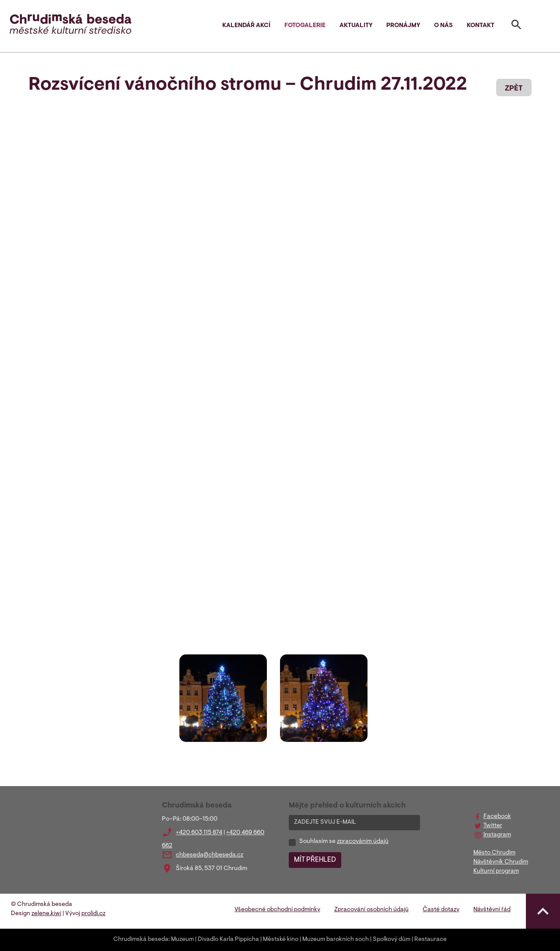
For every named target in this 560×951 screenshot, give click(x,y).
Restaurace (430, 940)
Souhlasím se (344, 842)
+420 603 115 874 (199, 833)
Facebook (497, 817)
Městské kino (281, 940)
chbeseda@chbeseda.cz (210, 855)
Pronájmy (403, 26)
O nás (443, 26)
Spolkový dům (392, 940)
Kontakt (481, 26)
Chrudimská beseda (141, 940)
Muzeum (182, 940)
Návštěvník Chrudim (501, 862)
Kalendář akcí (246, 26)
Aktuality (356, 26)
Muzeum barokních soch (336, 940)
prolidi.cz (93, 914)
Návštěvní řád (492, 910)
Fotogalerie (305, 26)
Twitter (493, 826)
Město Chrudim (494, 853)
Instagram (497, 835)
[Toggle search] (516, 26)
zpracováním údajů (363, 842)
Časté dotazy (441, 910)
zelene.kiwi (46, 914)
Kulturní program (496, 871)
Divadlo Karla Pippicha (228, 940)
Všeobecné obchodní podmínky (277, 910)
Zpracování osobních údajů (371, 910)
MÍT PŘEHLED (315, 860)
